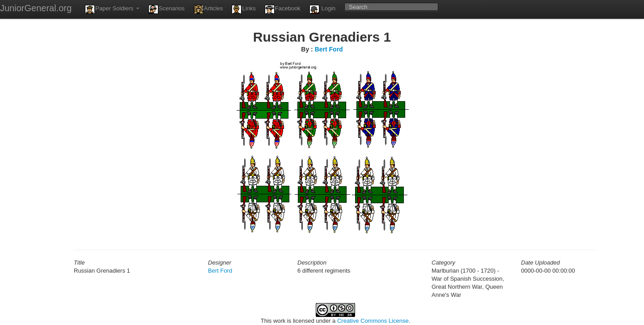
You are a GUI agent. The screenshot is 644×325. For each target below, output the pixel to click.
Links (244, 9)
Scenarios (167, 9)
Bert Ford (329, 49)
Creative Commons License (373, 321)
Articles (208, 9)
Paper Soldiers (112, 9)
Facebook (283, 9)
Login (322, 9)
